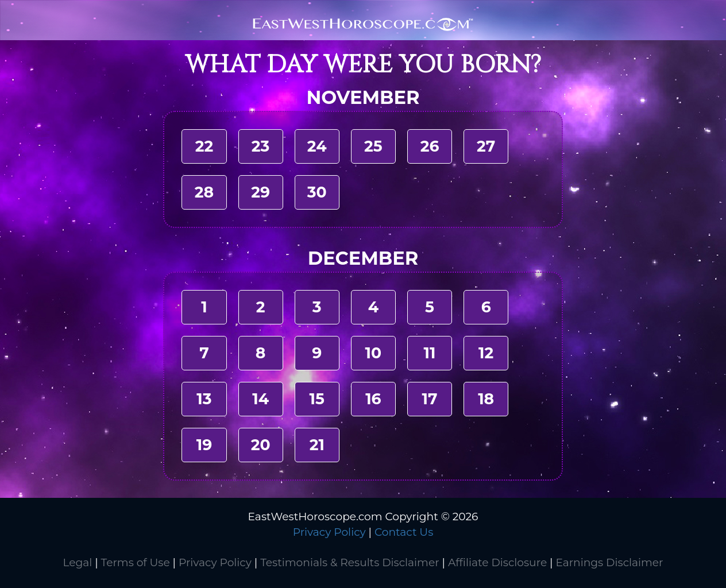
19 (204, 445)
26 (430, 146)
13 (204, 399)
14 (260, 399)
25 (373, 146)
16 (373, 399)
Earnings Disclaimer (609, 562)
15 (317, 399)
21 (317, 445)
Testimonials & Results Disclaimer (350, 562)
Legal (77, 562)
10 (374, 353)
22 (204, 146)
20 (261, 445)
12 (486, 353)
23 (261, 146)
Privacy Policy (329, 532)
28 (204, 192)
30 (317, 192)
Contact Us (404, 532)
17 (430, 399)
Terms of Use (136, 562)
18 (486, 399)
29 (260, 192)
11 (430, 353)
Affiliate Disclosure (497, 562)
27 (486, 146)
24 (317, 146)
